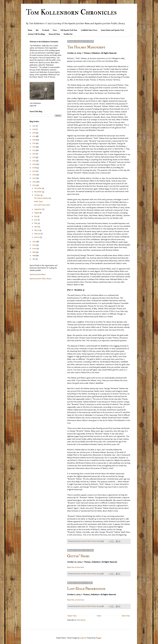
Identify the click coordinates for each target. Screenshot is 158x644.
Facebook (46, 30)
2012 (34, 154)
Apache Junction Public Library (40, 279)
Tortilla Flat (68, 34)
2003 (34, 185)
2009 (34, 164)
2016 (34, 140)
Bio (37, 30)
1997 (34, 259)
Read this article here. (76, 567)
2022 (34, 126)
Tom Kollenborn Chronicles (71, 12)
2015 (34, 143)
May (36, 223)
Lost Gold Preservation (86, 589)
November (38, 192)
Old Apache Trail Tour (69, 30)
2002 (34, 242)
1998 (34, 256)
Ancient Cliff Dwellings (36, 34)
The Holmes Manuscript (86, 47)
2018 (34, 133)
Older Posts (126, 616)
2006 (34, 175)
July (36, 216)
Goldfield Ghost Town (89, 30)
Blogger (99, 638)
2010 (34, 161)
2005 (34, 178)
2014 (34, 147)
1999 (34, 252)
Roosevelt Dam (54, 34)
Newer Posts (72, 616)
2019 (34, 129)
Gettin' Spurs (78, 556)
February (38, 234)
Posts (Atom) (81, 620)
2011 (34, 157)
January (37, 237)
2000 (34, 249)
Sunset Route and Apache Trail (112, 30)
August (37, 213)
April (36, 227)
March (37, 230)
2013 (34, 150)
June (36, 220)
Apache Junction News (38, 274)
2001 (34, 245)
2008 (34, 168)
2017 (34, 136)
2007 (34, 171)
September (38, 209)
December (38, 188)
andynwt (83, 638)
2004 (34, 182)
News (55, 30)
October (37, 195)
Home (30, 30)
